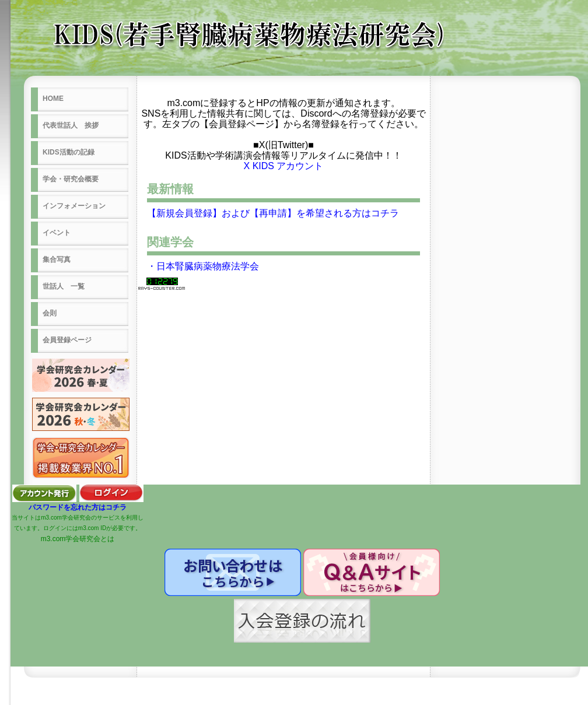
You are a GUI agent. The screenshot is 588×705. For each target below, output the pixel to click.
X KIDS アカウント (284, 166)
